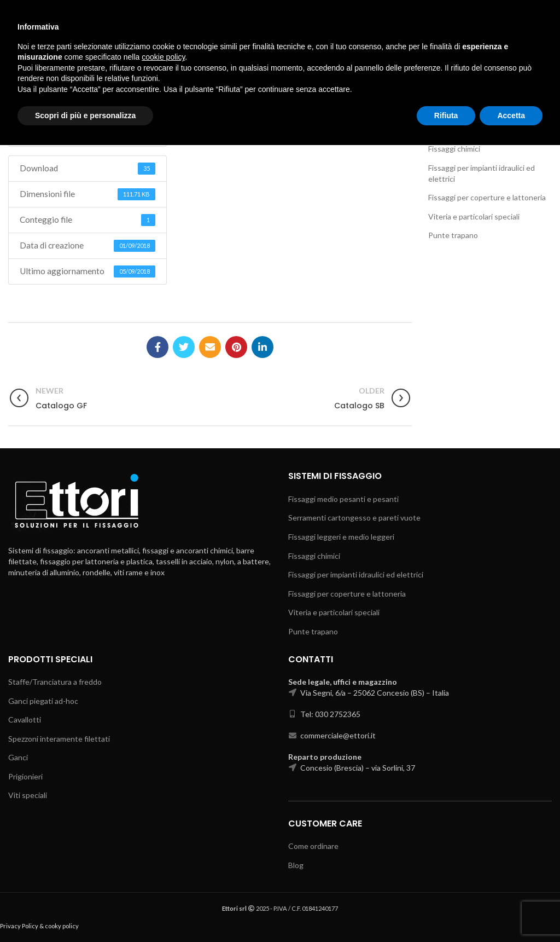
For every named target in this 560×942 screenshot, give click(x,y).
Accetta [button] (511, 912)
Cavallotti (25, 719)
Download (87, 123)
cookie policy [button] (163, 854)
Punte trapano (453, 235)
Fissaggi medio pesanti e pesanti (483, 81)
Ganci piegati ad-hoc (43, 701)
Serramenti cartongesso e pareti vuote (354, 518)
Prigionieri (25, 776)
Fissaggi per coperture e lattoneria (487, 197)
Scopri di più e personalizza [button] (85, 912)
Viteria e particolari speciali (474, 216)
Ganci (18, 757)
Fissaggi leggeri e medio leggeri (481, 130)
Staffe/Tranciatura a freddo (55, 682)
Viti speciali (28, 795)
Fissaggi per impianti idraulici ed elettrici (356, 574)
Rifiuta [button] (446, 912)
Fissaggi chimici (454, 149)
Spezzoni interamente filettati (59, 739)
